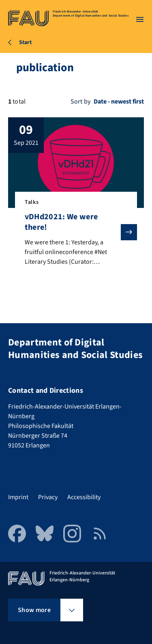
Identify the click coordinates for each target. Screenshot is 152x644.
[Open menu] (140, 19)
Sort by (80, 102)
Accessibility (84, 497)
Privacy (48, 497)
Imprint (18, 497)
